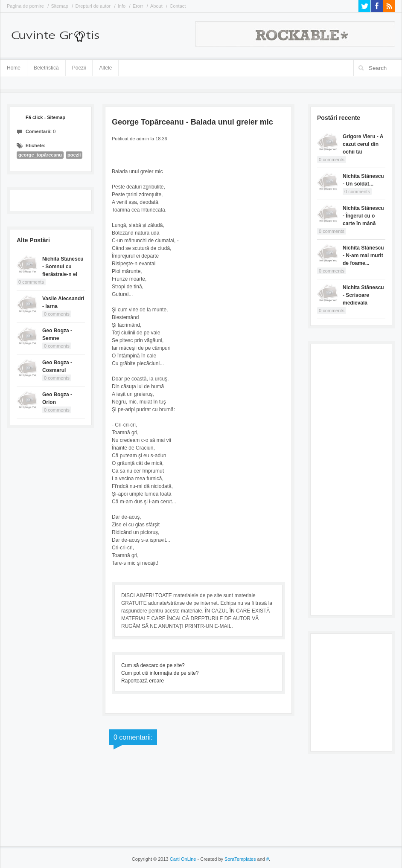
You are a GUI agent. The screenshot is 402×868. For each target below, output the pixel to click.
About (156, 6)
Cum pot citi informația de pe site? (160, 673)
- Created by (226, 859)
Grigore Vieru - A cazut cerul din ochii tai (363, 144)
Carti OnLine (183, 859)
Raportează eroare (143, 681)
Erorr (138, 6)
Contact (178, 6)
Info (122, 6)
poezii (74, 155)
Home (14, 68)
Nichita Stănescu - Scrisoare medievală (363, 295)
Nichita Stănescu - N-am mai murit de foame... (363, 255)
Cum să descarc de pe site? (153, 665)
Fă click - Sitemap (45, 117)
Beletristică (46, 66)
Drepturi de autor (93, 6)
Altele (105, 68)
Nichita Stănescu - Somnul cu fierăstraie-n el (63, 267)
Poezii (79, 68)
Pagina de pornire (25, 6)
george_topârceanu (40, 155)
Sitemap (60, 6)
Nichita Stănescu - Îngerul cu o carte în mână (363, 216)
